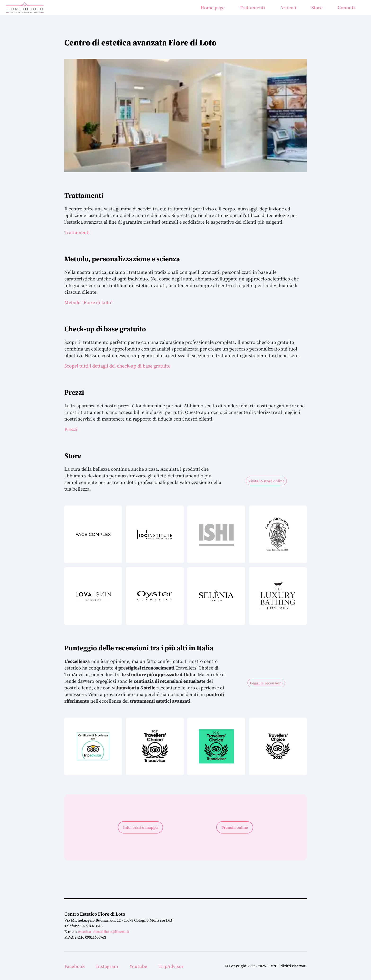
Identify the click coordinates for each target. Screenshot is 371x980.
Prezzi (71, 429)
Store (317, 8)
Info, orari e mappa (140, 827)
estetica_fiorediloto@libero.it (104, 931)
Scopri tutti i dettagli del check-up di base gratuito (117, 366)
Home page (212, 8)
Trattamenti (252, 8)
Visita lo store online (266, 481)
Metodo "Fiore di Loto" (88, 302)
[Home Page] (25, 8)
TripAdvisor (171, 966)
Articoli (288, 8)
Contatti (346, 8)
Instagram (107, 966)
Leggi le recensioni (266, 683)
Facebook (75, 966)
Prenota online (235, 827)
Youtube (138, 966)
